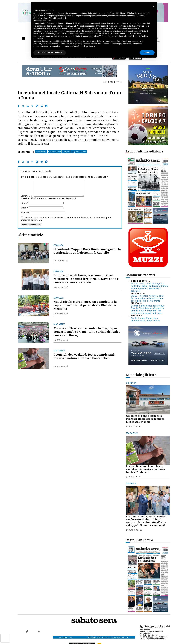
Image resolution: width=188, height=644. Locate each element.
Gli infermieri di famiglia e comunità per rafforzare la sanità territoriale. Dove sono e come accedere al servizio (86, 279)
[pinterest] (32, 106)
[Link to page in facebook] (27, 632)
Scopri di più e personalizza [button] (50, 52)
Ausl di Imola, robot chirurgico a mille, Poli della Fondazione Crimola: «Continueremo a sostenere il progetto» (150, 287)
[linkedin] (28, 106)
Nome (24, 203)
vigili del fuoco (79, 152)
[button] (153, 6)
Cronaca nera (55, 152)
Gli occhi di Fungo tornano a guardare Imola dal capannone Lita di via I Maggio (145, 419)
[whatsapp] (37, 106)
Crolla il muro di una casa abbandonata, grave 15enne (145, 319)
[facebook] (19, 106)
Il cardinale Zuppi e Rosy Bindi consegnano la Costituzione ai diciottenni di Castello (87, 251)
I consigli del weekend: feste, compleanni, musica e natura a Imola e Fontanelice (84, 356)
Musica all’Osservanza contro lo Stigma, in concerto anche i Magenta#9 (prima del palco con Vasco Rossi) (87, 332)
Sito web (25, 213)
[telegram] (46, 106)
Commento (27, 196)
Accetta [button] (147, 52)
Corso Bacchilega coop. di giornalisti (155, 626)
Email (24, 208)
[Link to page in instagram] (39, 632)
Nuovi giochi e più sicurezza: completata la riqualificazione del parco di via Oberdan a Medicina (85, 305)
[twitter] (23, 106)
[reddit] (42, 106)
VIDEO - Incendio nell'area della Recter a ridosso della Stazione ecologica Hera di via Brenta (147, 298)
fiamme (66, 152)
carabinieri (41, 152)
